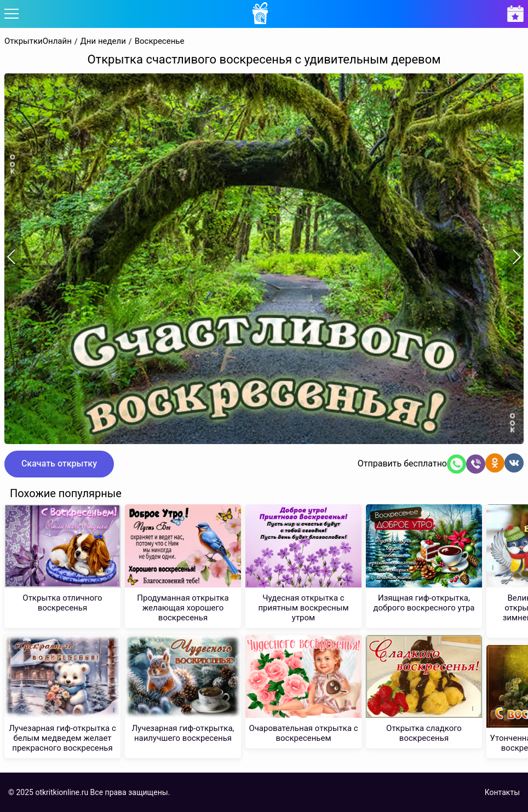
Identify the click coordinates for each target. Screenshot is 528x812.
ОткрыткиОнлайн (38, 41)
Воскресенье (160, 41)
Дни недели (103, 41)
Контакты (502, 792)
